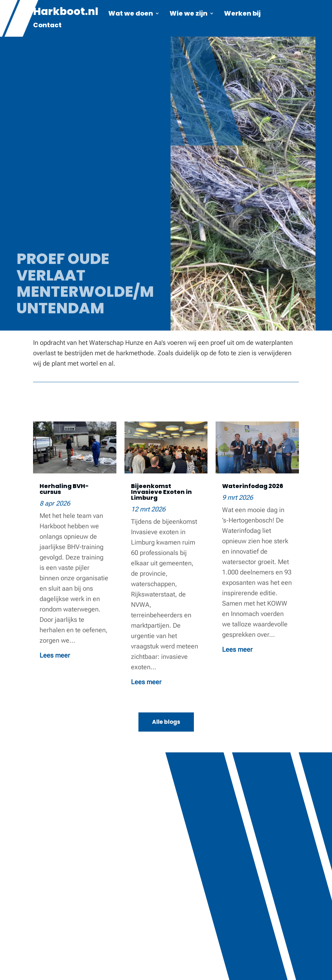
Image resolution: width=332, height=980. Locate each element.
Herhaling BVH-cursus (64, 489)
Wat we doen (131, 14)
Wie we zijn (189, 14)
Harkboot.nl (66, 14)
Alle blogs (166, 722)
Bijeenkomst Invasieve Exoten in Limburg (161, 492)
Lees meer (55, 655)
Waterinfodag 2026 (253, 486)
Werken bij (242, 14)
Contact (47, 26)
